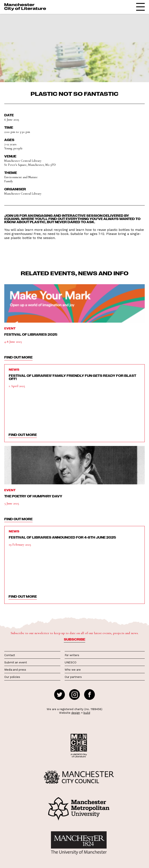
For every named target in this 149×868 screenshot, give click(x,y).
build (87, 713)
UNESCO (71, 662)
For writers (72, 655)
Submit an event (16, 662)
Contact (10, 655)
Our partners (73, 677)
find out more (18, 357)
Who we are (73, 670)
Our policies (12, 677)
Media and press (15, 670)
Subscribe (74, 639)
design (76, 713)
